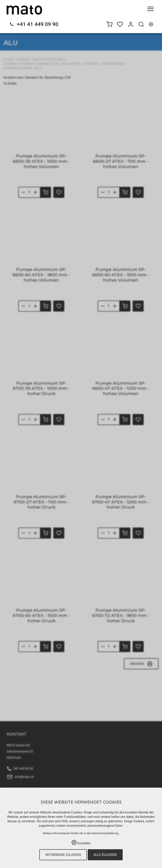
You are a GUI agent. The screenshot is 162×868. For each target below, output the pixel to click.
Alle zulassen (105, 855)
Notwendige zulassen (63, 855)
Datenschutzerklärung (105, 833)
